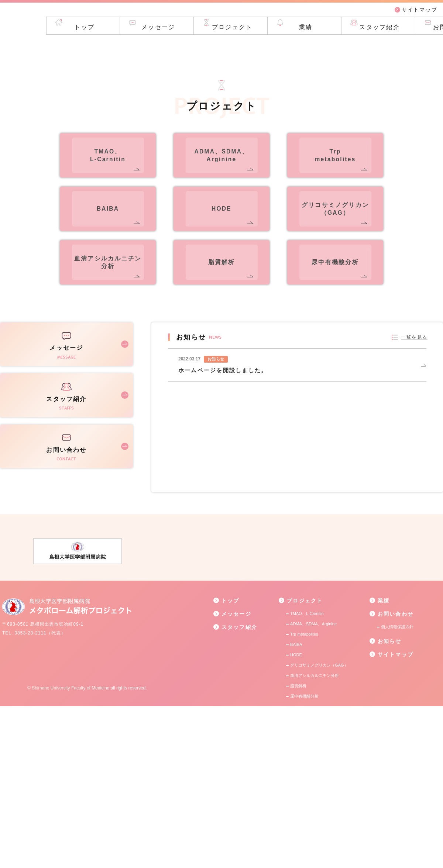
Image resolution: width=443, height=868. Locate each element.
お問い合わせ (406, 44)
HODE (296, 817)
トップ (37, 44)
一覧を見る (413, 499)
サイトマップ (416, 15)
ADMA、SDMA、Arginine (313, 786)
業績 (258, 44)
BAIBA (296, 806)
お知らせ (386, 803)
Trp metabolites (304, 796)
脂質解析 (298, 848)
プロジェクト (184, 44)
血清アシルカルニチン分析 (315, 837)
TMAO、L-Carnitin (307, 775)
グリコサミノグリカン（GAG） (319, 827)
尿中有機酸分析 (304, 858)
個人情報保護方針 (397, 789)
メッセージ (111, 44)
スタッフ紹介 (332, 44)
